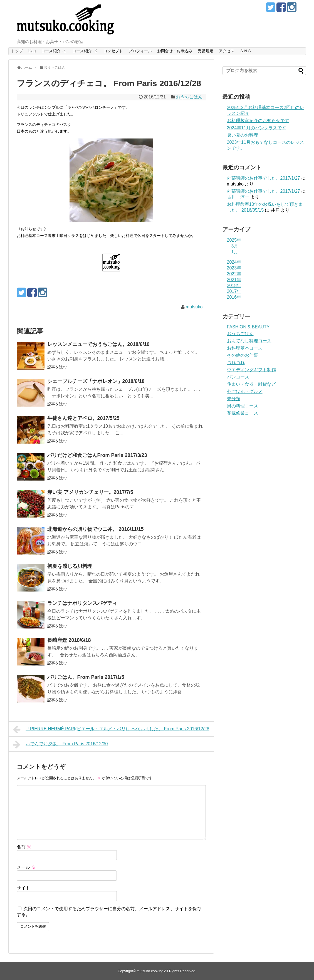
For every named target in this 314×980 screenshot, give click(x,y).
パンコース (238, 377)
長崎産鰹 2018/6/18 (69, 640)
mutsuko (194, 307)
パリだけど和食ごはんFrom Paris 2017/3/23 (97, 455)
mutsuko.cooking (150, 971)
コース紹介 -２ (85, 51)
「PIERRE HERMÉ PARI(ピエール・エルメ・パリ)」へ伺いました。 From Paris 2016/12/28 (111, 729)
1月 (235, 252)
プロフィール (140, 51)
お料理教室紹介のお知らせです (258, 121)
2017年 (234, 291)
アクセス (227, 51)
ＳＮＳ (246, 51)
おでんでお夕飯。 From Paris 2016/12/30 (60, 744)
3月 (235, 246)
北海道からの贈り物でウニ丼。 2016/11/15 (96, 529)
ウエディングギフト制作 (251, 370)
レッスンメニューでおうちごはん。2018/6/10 (98, 344)
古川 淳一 (238, 197)
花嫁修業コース (243, 413)
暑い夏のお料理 (243, 135)
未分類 (234, 399)
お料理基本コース (245, 348)
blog (32, 51)
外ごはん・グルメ (245, 391)
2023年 (234, 268)
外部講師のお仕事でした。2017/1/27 (264, 178)
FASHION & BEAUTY (248, 327)
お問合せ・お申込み (175, 51)
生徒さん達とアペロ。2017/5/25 (83, 418)
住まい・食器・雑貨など (251, 384)
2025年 (234, 240)
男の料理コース (243, 406)
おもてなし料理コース (249, 341)
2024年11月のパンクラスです (257, 128)
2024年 (234, 262)
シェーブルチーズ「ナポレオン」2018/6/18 (96, 381)
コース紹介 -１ (54, 51)
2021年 (234, 280)
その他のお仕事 (243, 355)
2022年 (234, 274)
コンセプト (113, 51)
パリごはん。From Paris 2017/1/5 (86, 677)
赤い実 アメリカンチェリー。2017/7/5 (90, 492)
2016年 (234, 297)
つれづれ (236, 362)
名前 (24, 847)
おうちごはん (189, 97)
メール (26, 867)
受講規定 (206, 51)
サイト (23, 888)
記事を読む (57, 367)
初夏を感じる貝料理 (70, 566)
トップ (17, 51)
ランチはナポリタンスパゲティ (82, 603)
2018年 (234, 285)
